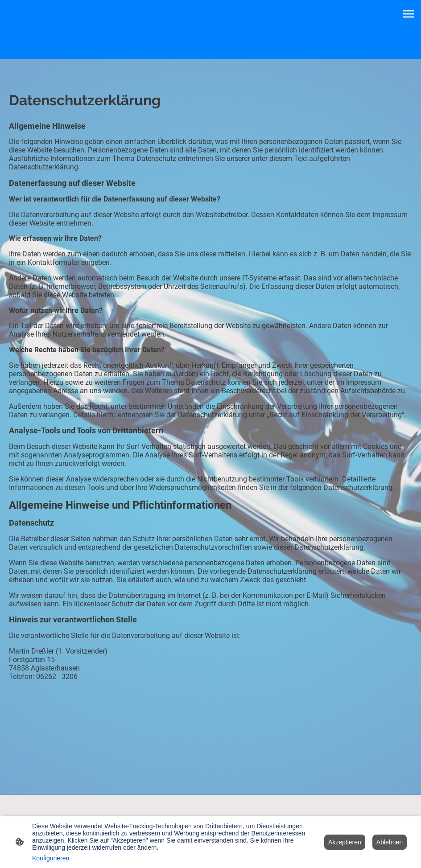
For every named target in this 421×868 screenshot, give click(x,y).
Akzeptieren (345, 842)
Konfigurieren (51, 858)
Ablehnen (390, 842)
